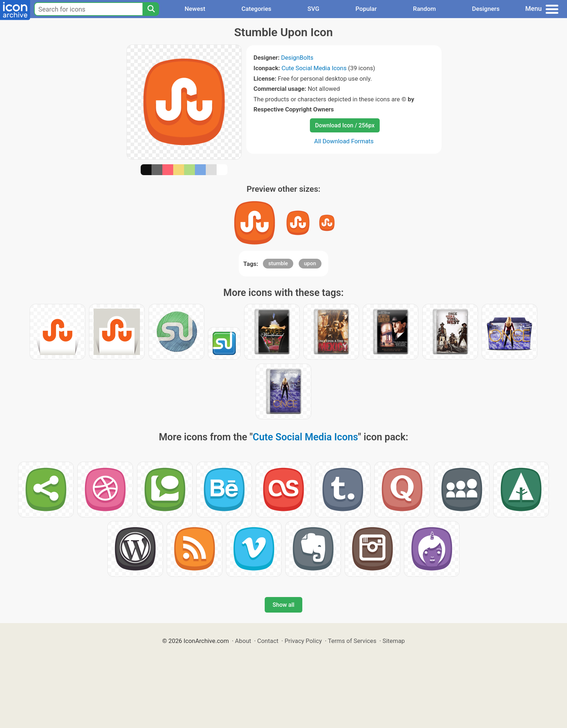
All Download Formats (344, 141)
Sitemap (394, 641)
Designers (486, 9)
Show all (283, 605)
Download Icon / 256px (345, 125)
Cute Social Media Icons (314, 68)
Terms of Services (352, 641)
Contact (268, 641)
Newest (195, 9)
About (243, 641)
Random (424, 9)
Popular (366, 9)
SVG (313, 9)
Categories (257, 9)
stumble (278, 263)
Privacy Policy (303, 641)
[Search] (151, 9)
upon (310, 263)
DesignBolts (297, 58)
